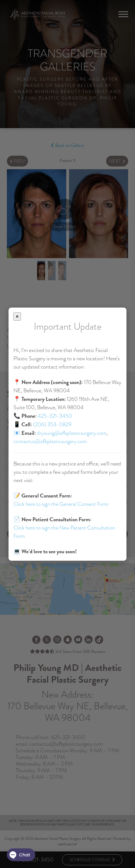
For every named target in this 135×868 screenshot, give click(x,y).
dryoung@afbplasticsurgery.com (72, 433)
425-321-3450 (55, 416)
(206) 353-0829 (52, 424)
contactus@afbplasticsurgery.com (50, 441)
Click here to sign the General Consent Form (61, 504)
